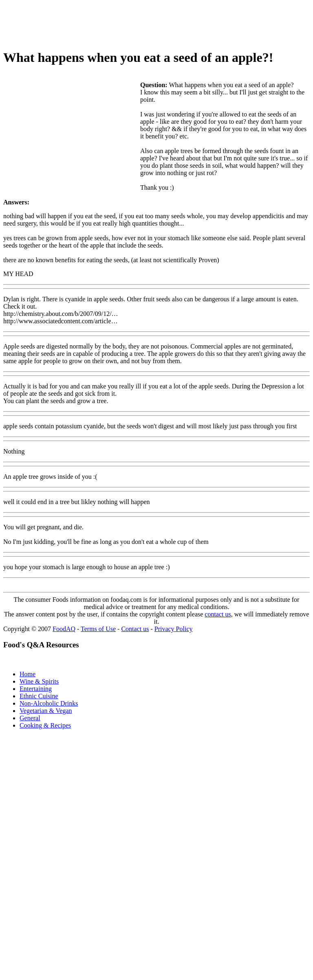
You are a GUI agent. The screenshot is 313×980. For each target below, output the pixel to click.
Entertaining (36, 689)
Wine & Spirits (39, 681)
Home (28, 674)
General (30, 718)
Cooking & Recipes (45, 725)
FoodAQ (64, 629)
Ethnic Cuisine (39, 696)
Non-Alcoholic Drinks (49, 703)
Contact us (135, 629)
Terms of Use (98, 629)
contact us (218, 614)
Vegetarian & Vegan (46, 711)
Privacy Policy (174, 629)
